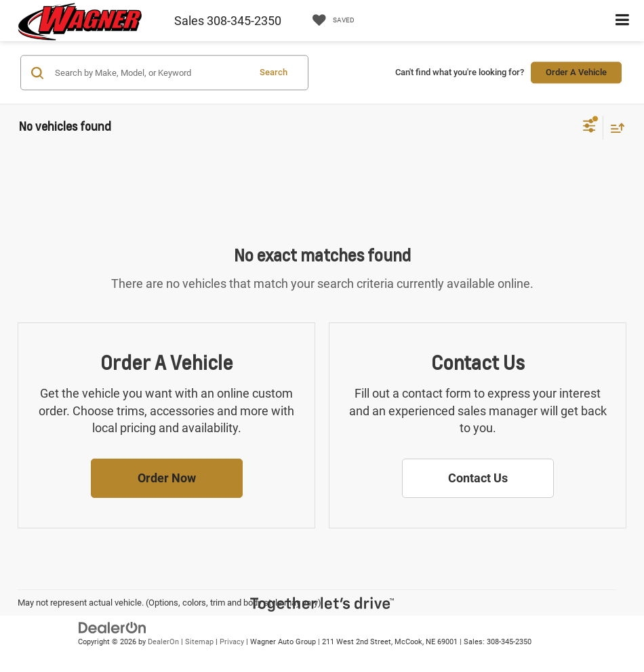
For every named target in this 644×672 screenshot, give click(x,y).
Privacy (232, 642)
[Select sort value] (614, 128)
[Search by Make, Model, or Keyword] (150, 72)
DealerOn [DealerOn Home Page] (163, 642)
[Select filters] (589, 127)
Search (274, 72)
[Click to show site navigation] (623, 21)
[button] (167, 478)
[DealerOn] (113, 627)
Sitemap (199, 642)
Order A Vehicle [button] (576, 72)
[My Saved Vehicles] (330, 21)
